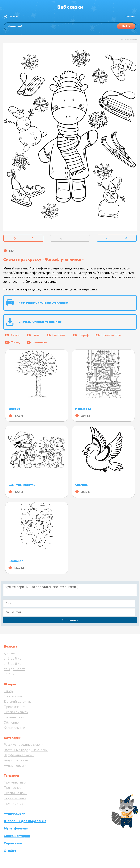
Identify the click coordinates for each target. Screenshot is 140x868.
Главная (13, 17)
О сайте (10, 851)
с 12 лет (10, 674)
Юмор (8, 691)
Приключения (14, 707)
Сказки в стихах (16, 712)
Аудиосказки (15, 813)
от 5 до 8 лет (13, 664)
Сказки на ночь (15, 793)
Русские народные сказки (23, 745)
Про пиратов (13, 803)
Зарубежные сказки (19, 755)
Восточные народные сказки (26, 750)
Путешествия (14, 717)
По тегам (131, 17)
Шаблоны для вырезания (25, 821)
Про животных (15, 782)
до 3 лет (10, 653)
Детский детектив (18, 702)
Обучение (11, 723)
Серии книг (13, 843)
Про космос (12, 788)
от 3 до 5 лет (13, 658)
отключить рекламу (129, 40)
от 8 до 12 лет (14, 669)
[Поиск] (70, 26)
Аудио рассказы (16, 760)
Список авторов (17, 836)
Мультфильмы (16, 828)
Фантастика (13, 696)
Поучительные (15, 798)
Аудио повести (15, 766)
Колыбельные (14, 728)
